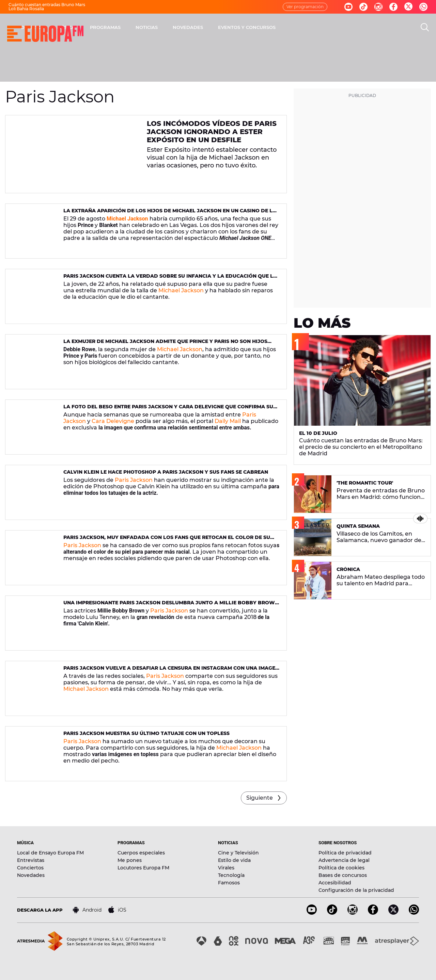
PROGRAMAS (195, 27)
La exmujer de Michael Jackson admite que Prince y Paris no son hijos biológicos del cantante (165, 344)
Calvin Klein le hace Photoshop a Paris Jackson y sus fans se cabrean (166, 472)
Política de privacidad (345, 853)
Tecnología (231, 875)
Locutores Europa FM (143, 868)
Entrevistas (31, 860)
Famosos (229, 883)
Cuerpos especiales (141, 853)
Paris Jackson (134, 480)
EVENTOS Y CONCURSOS (336, 27)
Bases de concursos (343, 875)
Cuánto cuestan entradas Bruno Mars (47, 5)
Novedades (31, 875)
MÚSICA (155, 27)
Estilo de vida (234, 860)
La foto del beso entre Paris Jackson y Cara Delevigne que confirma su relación (168, 410)
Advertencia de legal (344, 860)
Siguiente (260, 798)
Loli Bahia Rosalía (26, 9)
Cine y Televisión (238, 853)
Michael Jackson (181, 290)
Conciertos (30, 868)
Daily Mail (228, 421)
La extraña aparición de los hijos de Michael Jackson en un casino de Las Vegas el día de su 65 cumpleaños (171, 214)
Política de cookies (341, 868)
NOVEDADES (277, 27)
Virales (226, 868)
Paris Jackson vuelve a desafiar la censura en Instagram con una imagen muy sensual (171, 671)
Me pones (130, 860)
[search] (425, 27)
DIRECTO (121, 27)
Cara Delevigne (113, 421)
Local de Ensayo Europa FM (50, 853)
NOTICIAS (236, 27)
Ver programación (305, 7)
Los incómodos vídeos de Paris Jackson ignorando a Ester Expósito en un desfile (212, 132)
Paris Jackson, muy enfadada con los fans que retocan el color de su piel (167, 540)
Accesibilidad (335, 883)
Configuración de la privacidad (356, 890)
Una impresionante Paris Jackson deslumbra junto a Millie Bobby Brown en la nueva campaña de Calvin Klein (171, 606)
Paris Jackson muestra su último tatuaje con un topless (146, 733)
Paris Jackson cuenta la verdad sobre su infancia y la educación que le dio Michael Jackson (170, 279)
